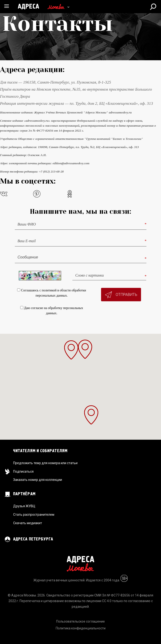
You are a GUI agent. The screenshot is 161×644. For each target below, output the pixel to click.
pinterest (37, 194)
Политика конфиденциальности (81, 628)
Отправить (121, 295)
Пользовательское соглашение (80, 621)
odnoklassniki (70, 194)
